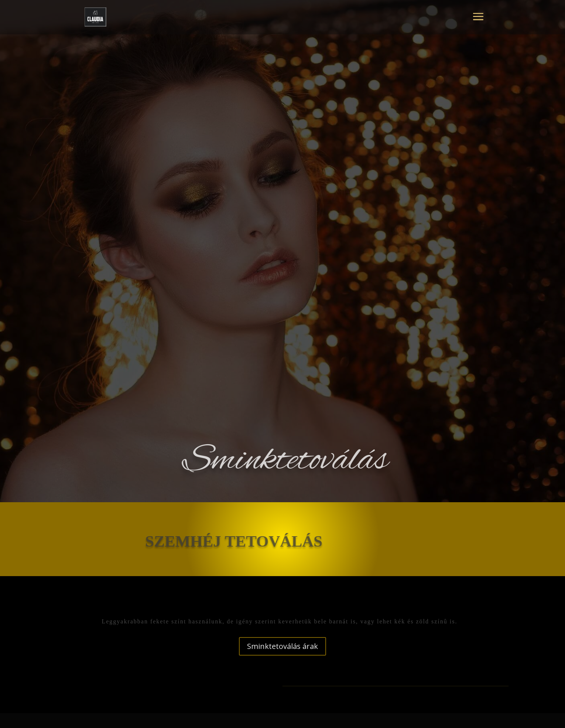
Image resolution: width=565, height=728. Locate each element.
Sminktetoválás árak (282, 646)
